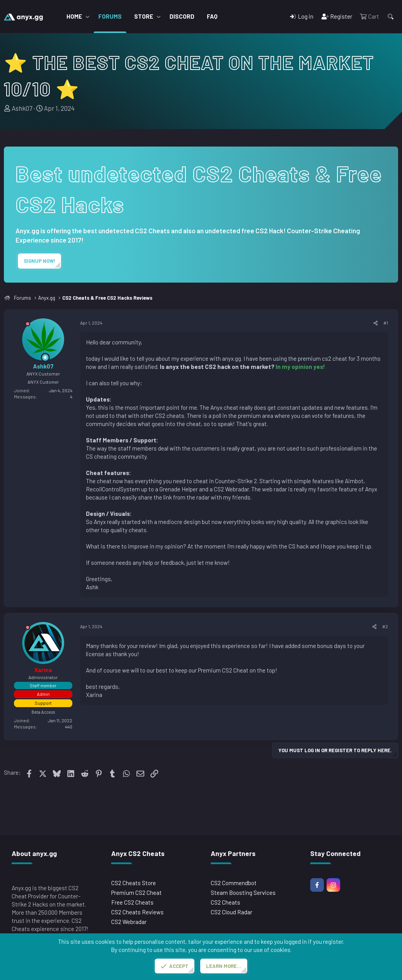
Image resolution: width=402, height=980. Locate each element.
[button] (87, 17)
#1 (386, 323)
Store (144, 16)
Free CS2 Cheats (132, 902)
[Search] (391, 17)
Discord (182, 16)
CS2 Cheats (225, 902)
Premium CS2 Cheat (136, 893)
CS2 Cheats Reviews (137, 912)
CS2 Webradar (129, 922)
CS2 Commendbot (234, 883)
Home (74, 16)
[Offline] (28, 325)
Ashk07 (22, 108)
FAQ (212, 16)
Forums (110, 16)
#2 (385, 626)
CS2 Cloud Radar (232, 912)
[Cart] (370, 17)
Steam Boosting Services (243, 893)
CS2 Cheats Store (134, 883)
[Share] (376, 323)
